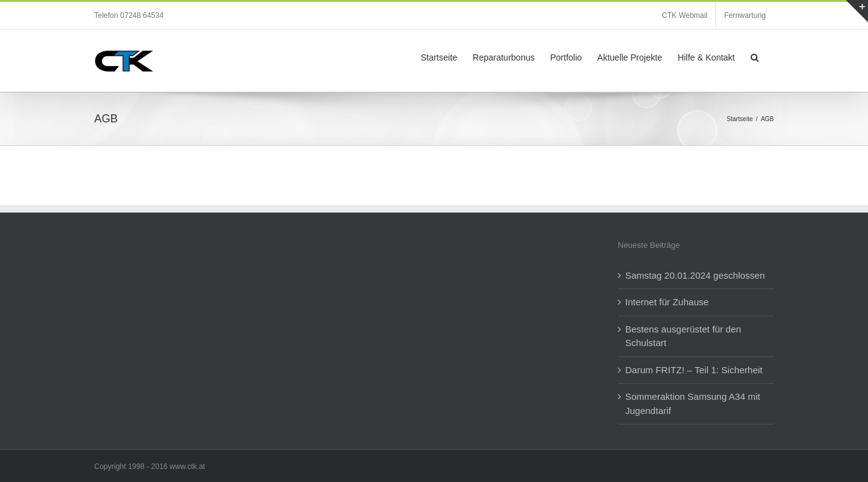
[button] (755, 56)
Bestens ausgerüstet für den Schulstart (683, 336)
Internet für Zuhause (667, 302)
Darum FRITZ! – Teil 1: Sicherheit (694, 370)
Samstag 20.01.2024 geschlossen (695, 275)
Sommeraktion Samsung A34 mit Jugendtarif (693, 404)
